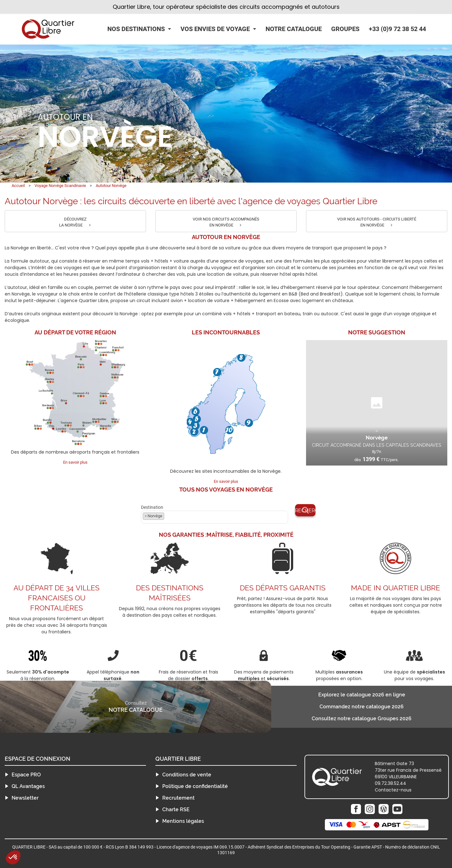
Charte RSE (176, 809)
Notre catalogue (294, 29)
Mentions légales (183, 821)
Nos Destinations (136, 29)
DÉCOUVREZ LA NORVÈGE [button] (75, 222)
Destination (215, 514)
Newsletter (25, 798)
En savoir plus (75, 462)
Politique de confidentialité (195, 786)
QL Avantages (28, 786)
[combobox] (215, 517)
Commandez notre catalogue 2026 (362, 707)
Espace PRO (26, 775)
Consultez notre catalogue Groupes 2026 (362, 719)
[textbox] (194, 516)
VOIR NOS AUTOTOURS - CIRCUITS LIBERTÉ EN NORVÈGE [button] (377, 222)
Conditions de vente (187, 775)
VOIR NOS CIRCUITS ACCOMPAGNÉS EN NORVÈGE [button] (226, 222)
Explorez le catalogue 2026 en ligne (362, 695)
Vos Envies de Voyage (215, 29)
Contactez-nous (393, 790)
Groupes (345, 29)
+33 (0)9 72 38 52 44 (397, 29)
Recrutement (178, 798)
